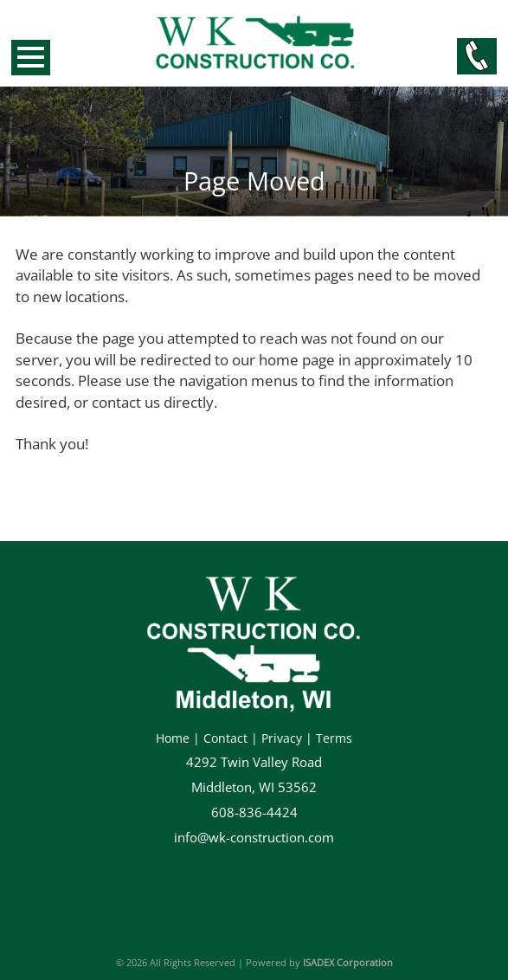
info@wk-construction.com (254, 838)
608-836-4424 (254, 812)
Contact (225, 738)
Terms (334, 738)
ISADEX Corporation (348, 962)
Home (173, 738)
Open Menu (31, 58)
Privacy (282, 738)
